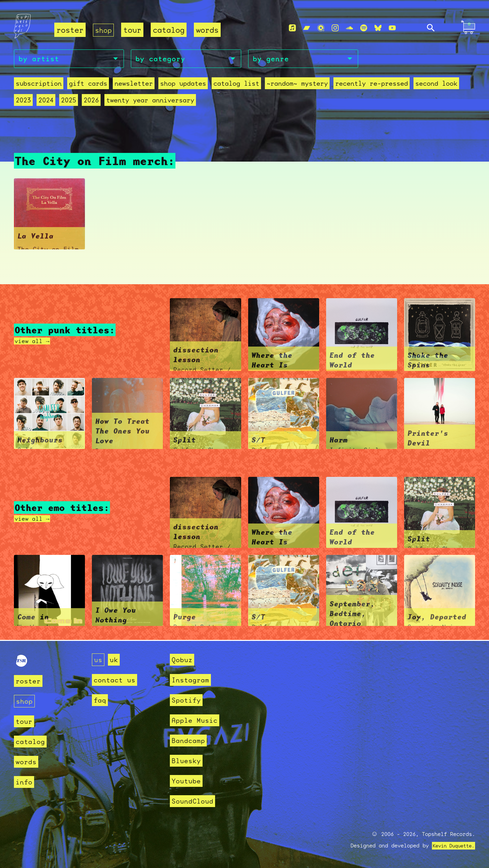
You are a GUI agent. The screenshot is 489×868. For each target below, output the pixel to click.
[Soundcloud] (349, 28)
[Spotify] (364, 28)
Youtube (187, 781)
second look (436, 84)
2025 (69, 101)
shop (104, 30)
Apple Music (196, 720)
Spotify (187, 700)
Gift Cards (88, 84)
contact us (116, 680)
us (98, 660)
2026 (91, 101)
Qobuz (183, 660)
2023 (23, 101)
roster (70, 30)
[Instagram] (335, 28)
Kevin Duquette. (451, 846)
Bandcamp (190, 740)
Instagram (192, 680)
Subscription (39, 84)
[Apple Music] (292, 28)
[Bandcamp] (307, 28)
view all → (34, 342)
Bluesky (187, 761)
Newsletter (134, 84)
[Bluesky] (378, 28)
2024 (46, 101)
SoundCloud (194, 801)
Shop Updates (183, 84)
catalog (170, 30)
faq (100, 700)
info (25, 782)
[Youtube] (392, 28)
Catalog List (236, 84)
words (209, 30)
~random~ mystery (297, 84)
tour (134, 30)
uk (115, 660)
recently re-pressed (372, 84)
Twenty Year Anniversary (150, 101)
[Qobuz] (321, 28)
